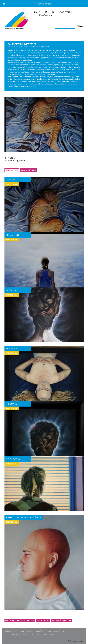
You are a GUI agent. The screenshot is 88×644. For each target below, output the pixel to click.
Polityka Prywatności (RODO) (19, 634)
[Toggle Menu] (4, 4)
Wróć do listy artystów (20, 620)
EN (36, 12)
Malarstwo (28, 170)
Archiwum (26, 631)
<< (38, 620)
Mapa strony (11, 631)
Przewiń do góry (61, 620)
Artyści (39, 631)
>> (48, 620)
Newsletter (65, 12)
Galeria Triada (44, 4)
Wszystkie (12, 170)
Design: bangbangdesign (75, 641)
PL (40, 12)
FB (38, 634)
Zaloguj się (45, 15)
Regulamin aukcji (56, 631)
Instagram (49, 634)
